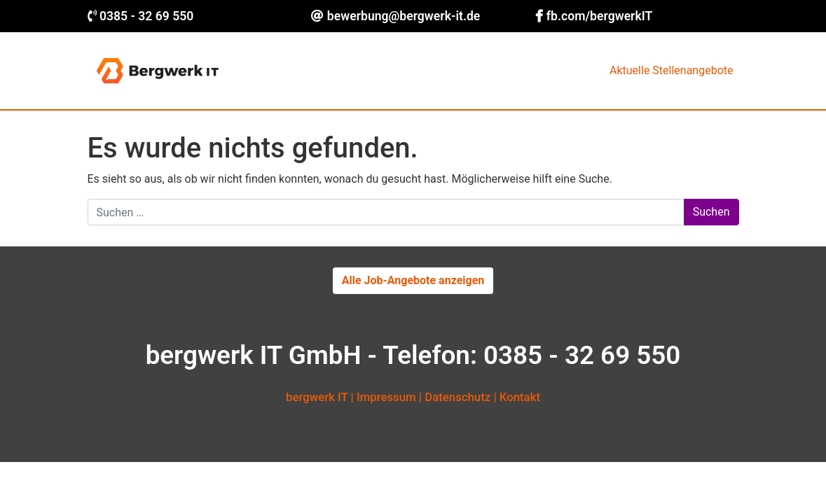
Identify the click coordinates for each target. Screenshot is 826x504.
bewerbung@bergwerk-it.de (404, 16)
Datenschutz (457, 397)
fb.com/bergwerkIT (600, 16)
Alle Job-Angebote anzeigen (413, 280)
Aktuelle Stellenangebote (671, 70)
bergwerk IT (317, 397)
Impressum (386, 397)
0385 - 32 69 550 (147, 16)
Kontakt (520, 397)
